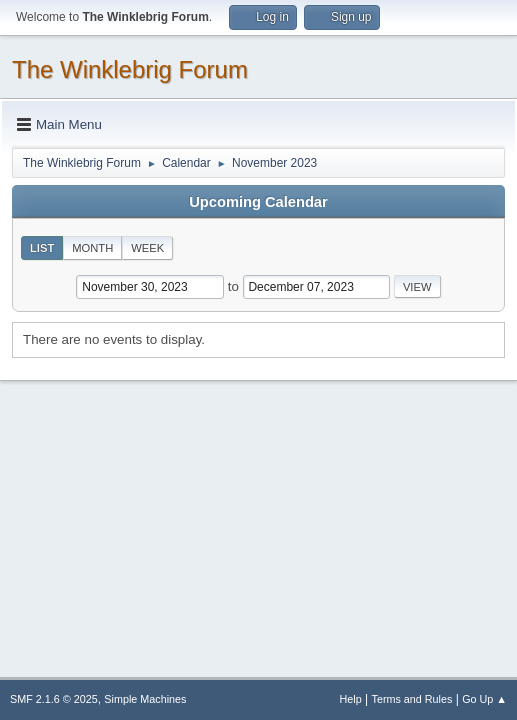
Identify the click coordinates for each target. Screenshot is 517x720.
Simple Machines (145, 699)
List (42, 248)
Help (351, 699)
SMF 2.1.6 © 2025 (54, 699)
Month (92, 248)
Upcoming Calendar (258, 202)
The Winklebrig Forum (130, 69)
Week (147, 248)
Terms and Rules (412, 699)
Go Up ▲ (484, 699)
